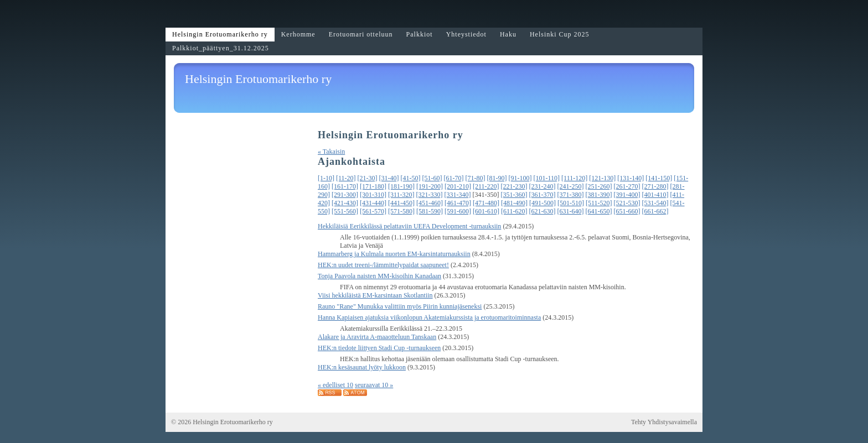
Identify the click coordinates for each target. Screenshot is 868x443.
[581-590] (430, 211)
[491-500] (542, 203)
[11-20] (346, 178)
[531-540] (655, 203)
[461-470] (458, 203)
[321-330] (430, 195)
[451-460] (430, 203)
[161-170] (345, 186)
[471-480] (486, 203)
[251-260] (599, 186)
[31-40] (389, 178)
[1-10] (326, 178)
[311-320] (401, 195)
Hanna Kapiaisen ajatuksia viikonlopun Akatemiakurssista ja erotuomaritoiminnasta (429, 317)
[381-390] (599, 195)
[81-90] (497, 178)
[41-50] (411, 178)
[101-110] (547, 178)
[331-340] (458, 195)
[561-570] (373, 211)
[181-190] (401, 186)
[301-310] (373, 195)
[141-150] (659, 178)
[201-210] (458, 186)
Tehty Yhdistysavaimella (664, 422)
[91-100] (520, 178)
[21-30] (368, 178)
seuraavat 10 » (374, 385)
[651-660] (627, 211)
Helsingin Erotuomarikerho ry (258, 79)
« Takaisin (331, 152)
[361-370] (542, 195)
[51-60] (432, 178)
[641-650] (599, 211)
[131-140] (631, 178)
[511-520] (599, 203)
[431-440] (373, 203)
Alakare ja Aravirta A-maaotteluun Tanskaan (377, 337)
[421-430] (345, 203)
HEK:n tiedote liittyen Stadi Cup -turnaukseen (379, 348)
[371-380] (571, 195)
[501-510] (571, 203)
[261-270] (627, 186)
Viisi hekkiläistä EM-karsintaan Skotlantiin (375, 295)
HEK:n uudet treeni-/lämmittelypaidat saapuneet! (383, 265)
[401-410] (655, 195)
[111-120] (574, 178)
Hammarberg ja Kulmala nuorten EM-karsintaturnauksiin (394, 254)
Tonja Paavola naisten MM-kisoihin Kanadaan (379, 276)
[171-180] (373, 186)
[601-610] (486, 211)
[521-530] (627, 203)
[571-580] (401, 211)
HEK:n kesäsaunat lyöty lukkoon (362, 367)
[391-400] (627, 195)
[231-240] (542, 186)
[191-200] (430, 186)
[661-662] (655, 211)
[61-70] (454, 178)
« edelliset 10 (335, 385)
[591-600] (458, 211)
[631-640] (571, 211)
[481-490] (514, 203)
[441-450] (401, 203)
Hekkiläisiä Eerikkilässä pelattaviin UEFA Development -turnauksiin (409, 226)
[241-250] (571, 186)
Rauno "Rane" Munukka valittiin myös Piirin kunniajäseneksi (400, 306)
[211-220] (486, 186)
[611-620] (514, 211)
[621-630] (542, 211)
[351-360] (514, 195)
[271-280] (655, 186)
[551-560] (345, 211)
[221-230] (514, 186)
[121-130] (602, 178)
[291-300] (345, 195)
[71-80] (476, 178)
